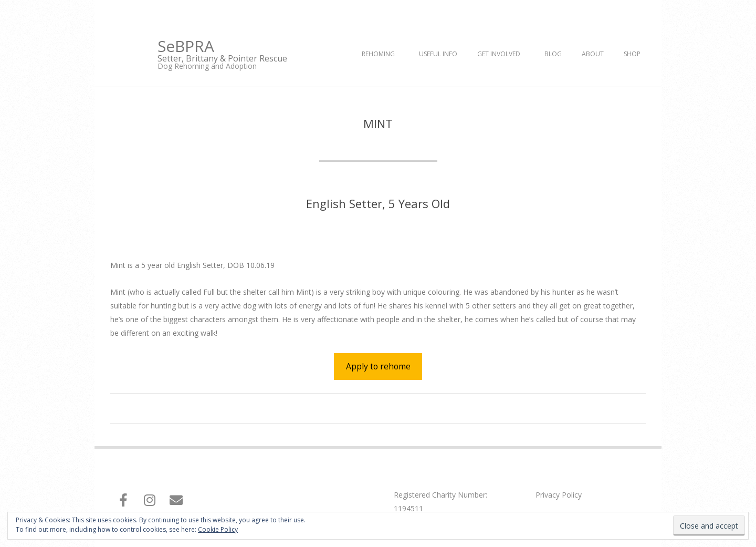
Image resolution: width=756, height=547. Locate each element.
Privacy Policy (559, 495)
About (593, 54)
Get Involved (499, 54)
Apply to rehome (378, 366)
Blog (553, 54)
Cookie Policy (218, 529)
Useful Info (438, 54)
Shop (632, 54)
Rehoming (378, 54)
